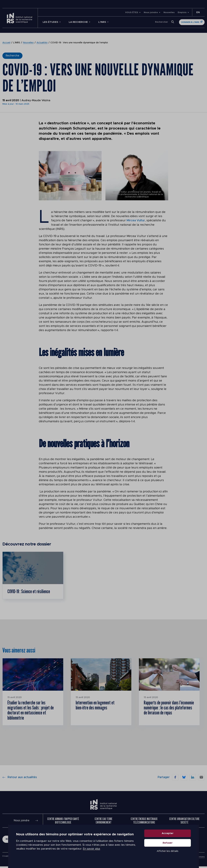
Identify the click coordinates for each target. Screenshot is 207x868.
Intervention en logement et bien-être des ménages (95, 706)
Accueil (6, 43)
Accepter (168, 836)
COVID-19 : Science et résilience (29, 592)
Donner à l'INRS (190, 22)
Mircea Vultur (136, 221)
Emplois (182, 13)
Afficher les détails (168, 854)
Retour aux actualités (20, 779)
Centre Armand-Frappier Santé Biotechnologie (63, 822)
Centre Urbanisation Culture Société (184, 822)
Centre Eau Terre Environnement (103, 822)
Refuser (168, 846)
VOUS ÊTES (132, 13)
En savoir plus (92, 852)
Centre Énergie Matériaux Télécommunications (144, 822)
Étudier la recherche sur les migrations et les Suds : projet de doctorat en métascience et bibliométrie (31, 711)
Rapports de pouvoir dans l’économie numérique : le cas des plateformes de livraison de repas (169, 708)
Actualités (42, 43)
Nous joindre (151, 13)
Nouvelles (169, 13)
